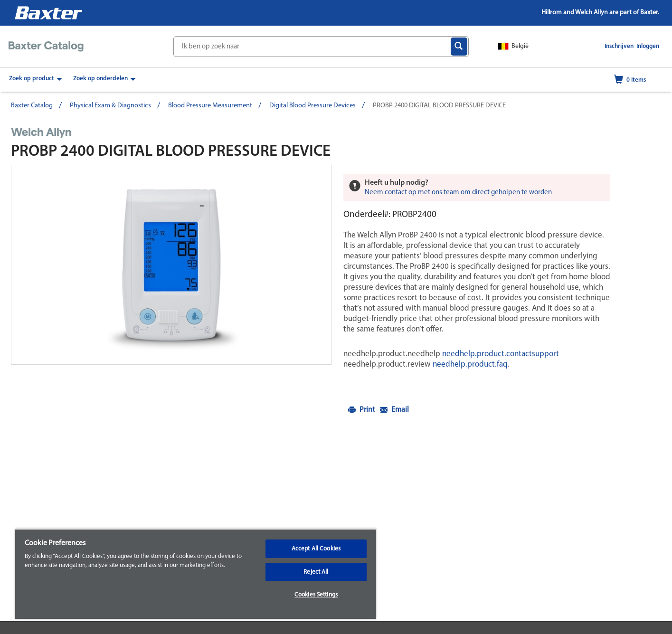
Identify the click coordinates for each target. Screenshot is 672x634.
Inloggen (648, 46)
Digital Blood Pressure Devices (312, 106)
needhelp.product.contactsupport (500, 354)
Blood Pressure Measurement (210, 106)
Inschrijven (620, 46)
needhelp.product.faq (469, 364)
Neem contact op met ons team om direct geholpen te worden (458, 193)
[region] (196, 574)
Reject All (316, 572)
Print (362, 410)
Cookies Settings (316, 595)
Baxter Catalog (32, 106)
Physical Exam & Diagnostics (110, 106)
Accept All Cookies (316, 549)
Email (394, 410)
